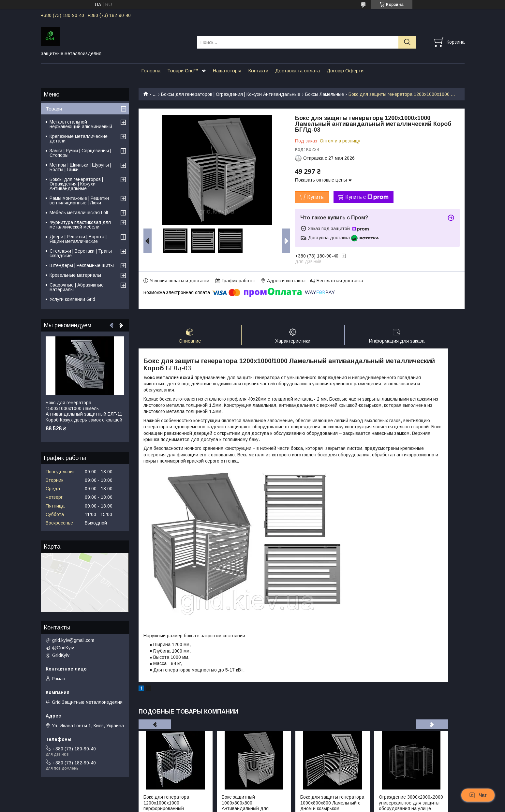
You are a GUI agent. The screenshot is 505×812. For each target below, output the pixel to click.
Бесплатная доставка (340, 281)
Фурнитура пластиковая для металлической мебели (80, 225)
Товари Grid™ (183, 71)
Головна (151, 71)
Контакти (258, 71)
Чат (478, 795)
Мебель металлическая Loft (79, 213)
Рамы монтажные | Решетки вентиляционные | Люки (79, 200)
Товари (54, 109)
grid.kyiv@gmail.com (73, 640)
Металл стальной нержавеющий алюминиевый (81, 124)
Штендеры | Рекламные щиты (82, 265)
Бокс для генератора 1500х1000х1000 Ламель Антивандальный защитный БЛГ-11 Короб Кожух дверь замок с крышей (84, 411)
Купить (315, 197)
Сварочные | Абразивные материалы (77, 287)
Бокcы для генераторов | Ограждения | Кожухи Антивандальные (231, 94)
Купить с (367, 197)
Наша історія (227, 71)
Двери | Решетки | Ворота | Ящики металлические (78, 239)
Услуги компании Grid (72, 299)
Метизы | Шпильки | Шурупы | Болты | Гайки (80, 167)
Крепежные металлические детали (79, 139)
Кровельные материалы (75, 275)
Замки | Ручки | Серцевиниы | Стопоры (80, 153)
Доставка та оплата (297, 71)
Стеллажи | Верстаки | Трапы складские (81, 253)
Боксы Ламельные (325, 94)
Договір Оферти (345, 71)
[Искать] (407, 42)
